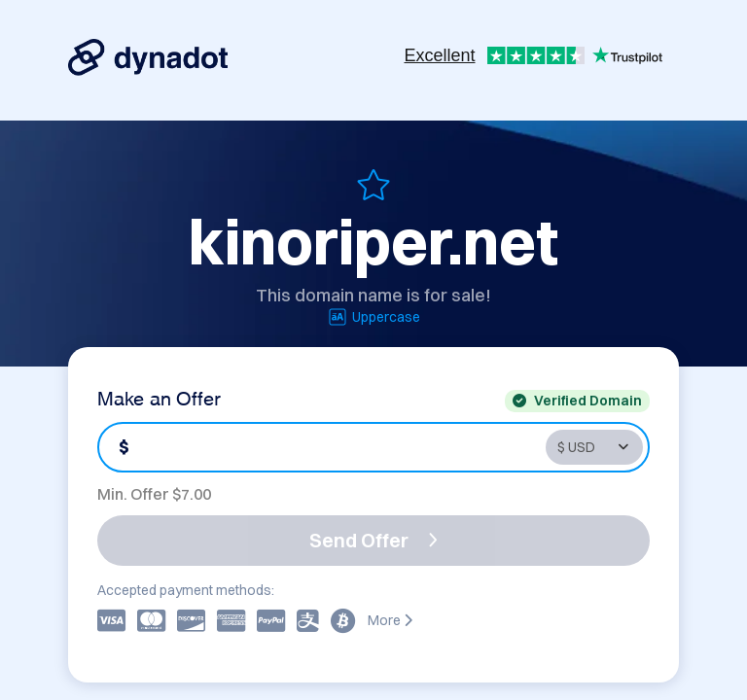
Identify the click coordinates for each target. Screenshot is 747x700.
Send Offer (373, 540)
